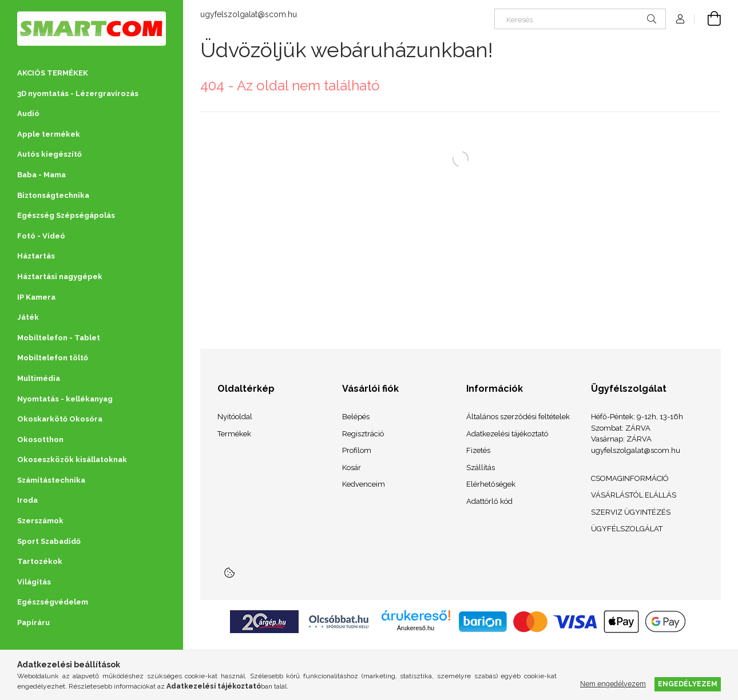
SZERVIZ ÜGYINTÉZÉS (631, 512)
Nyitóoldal (235, 417)
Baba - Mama (41, 175)
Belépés (356, 417)
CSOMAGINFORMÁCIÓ (630, 478)
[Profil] (680, 19)
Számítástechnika (51, 480)
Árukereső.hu (416, 628)
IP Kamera (36, 297)
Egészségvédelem (53, 602)
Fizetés (478, 450)
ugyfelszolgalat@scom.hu (249, 14)
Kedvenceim (364, 484)
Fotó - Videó (41, 236)
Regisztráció (363, 434)
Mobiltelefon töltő (53, 358)
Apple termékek (49, 134)
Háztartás (36, 256)
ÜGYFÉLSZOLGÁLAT (627, 529)
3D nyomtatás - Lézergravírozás (78, 94)
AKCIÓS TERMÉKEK (53, 73)
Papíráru (33, 623)
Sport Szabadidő (49, 541)
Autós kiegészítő (49, 154)
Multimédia (39, 378)
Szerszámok (40, 521)
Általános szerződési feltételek (518, 417)
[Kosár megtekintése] (708, 19)
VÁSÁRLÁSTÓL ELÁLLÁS (634, 495)
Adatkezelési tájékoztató (507, 434)
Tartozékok (40, 561)
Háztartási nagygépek (60, 277)
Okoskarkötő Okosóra (60, 419)
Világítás (34, 582)
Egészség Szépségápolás (66, 215)
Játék (28, 317)
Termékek (234, 434)
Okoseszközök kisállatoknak (72, 460)
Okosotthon (40, 440)
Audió (28, 114)
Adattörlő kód (489, 501)
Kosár (352, 468)
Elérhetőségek (491, 484)
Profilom (357, 450)
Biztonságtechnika (53, 195)
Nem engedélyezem (613, 684)
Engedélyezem (688, 684)
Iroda (27, 500)
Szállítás (481, 468)
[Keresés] (580, 19)
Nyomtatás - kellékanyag (65, 399)
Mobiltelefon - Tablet (59, 338)
